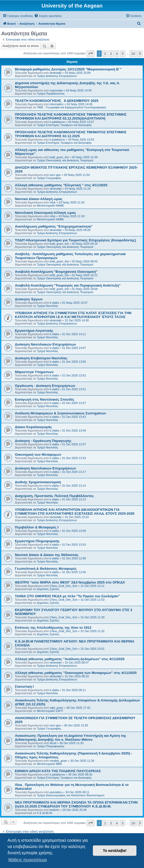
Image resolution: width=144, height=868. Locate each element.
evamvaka (56, 90)
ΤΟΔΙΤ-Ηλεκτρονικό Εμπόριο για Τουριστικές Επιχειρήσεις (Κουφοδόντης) (75, 240)
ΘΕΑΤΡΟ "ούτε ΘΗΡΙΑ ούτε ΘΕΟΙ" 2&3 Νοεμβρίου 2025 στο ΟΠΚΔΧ (70, 582)
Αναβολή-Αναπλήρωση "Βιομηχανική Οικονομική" (56, 272)
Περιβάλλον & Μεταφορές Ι (37, 527)
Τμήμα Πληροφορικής (51, 746)
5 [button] (123, 54)
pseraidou (56, 792)
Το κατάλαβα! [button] (115, 851)
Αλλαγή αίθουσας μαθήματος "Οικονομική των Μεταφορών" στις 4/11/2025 (76, 673)
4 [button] (117, 54)
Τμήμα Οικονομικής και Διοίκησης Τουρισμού (65, 160)
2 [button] (105, 54)
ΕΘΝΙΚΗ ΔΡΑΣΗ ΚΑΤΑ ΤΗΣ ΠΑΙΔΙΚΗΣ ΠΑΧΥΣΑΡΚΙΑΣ (58, 771)
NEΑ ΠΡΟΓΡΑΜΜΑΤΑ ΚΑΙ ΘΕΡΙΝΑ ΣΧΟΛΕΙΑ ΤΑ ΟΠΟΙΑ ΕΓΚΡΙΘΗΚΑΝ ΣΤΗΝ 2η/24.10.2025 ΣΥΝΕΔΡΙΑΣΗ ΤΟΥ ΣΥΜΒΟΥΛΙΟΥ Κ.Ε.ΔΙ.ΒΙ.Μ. (76, 804)
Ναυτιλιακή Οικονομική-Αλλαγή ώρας (45, 213)
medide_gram (58, 761)
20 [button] (133, 54)
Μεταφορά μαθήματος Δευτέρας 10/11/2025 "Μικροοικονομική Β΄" (68, 69)
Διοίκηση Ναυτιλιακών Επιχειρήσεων (45, 344)
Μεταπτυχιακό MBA (50, 764)
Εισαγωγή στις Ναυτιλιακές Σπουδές (45, 399)
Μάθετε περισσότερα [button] (28, 860)
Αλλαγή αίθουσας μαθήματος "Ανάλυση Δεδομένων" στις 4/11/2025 (70, 659)
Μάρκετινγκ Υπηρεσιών (34, 372)
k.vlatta (54, 303)
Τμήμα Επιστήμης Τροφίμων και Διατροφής (64, 125)
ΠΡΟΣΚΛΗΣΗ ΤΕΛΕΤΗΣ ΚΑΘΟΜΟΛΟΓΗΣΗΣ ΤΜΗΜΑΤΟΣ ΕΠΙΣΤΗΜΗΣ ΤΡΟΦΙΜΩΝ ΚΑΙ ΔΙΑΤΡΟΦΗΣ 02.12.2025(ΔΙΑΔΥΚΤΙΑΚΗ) (71, 116)
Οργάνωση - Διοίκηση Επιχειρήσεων (45, 386)
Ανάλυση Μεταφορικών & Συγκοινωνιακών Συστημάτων (60, 413)
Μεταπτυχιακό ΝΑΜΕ (50, 206)
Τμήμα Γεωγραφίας (49, 178)
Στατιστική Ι (24, 687)
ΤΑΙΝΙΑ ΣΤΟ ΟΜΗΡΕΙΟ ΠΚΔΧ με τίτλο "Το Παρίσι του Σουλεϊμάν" (67, 596)
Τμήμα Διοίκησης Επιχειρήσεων (57, 76)
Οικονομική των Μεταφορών (38, 455)
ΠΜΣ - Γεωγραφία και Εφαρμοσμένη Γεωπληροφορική (71, 107)
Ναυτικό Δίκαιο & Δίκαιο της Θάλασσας (47, 555)
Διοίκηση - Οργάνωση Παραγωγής (43, 441)
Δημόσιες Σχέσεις (48, 589)
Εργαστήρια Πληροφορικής (37, 541)
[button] (91, 54)
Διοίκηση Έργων (29, 299)
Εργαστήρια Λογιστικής (34, 331)
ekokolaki (56, 73)
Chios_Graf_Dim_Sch (63, 586)
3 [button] (111, 54)
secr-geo (55, 175)
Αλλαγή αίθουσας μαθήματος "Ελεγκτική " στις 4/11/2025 (61, 185)
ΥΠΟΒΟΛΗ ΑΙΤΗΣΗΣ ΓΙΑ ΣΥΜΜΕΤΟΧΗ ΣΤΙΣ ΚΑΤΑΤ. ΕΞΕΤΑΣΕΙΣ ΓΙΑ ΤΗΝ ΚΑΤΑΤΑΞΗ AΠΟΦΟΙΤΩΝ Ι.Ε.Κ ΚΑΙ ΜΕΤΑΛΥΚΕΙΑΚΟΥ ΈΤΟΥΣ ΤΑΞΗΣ (73, 315)
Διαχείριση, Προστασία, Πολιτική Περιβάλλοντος (54, 496)
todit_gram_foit (59, 157)
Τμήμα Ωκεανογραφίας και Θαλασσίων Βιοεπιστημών (71, 795)
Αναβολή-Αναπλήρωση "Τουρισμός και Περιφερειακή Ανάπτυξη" (68, 285)
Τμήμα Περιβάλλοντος (51, 94)
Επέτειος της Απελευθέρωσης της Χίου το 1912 (53, 628)
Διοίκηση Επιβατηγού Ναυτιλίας (41, 358)
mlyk (53, 202)
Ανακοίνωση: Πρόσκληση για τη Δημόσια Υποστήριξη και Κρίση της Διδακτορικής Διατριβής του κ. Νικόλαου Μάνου (71, 738)
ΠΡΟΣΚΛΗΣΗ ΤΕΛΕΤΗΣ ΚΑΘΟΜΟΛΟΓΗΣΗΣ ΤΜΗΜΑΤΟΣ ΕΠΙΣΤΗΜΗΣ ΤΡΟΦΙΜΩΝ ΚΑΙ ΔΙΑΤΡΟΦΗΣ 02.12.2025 (71, 134)
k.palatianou (57, 122)
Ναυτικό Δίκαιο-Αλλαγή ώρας (39, 199)
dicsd (53, 743)
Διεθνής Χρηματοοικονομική (38, 482)
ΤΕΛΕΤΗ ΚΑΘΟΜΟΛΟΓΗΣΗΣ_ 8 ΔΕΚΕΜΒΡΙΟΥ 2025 (57, 101)
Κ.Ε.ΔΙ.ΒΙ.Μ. (45, 813)
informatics (56, 104)
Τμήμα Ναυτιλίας (48, 306)
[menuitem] (48, 16)
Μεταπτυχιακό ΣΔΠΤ (50, 711)
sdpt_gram (56, 708)
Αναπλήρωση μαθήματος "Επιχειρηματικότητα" (54, 226)
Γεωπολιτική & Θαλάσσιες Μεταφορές (46, 569)
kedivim (54, 810)
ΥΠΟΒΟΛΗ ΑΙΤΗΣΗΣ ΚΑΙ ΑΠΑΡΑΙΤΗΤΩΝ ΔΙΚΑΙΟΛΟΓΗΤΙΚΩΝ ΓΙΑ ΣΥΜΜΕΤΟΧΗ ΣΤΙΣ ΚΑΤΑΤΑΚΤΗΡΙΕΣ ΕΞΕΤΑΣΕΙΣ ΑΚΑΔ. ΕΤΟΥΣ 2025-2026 (75, 512)
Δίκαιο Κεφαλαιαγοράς (33, 427)
